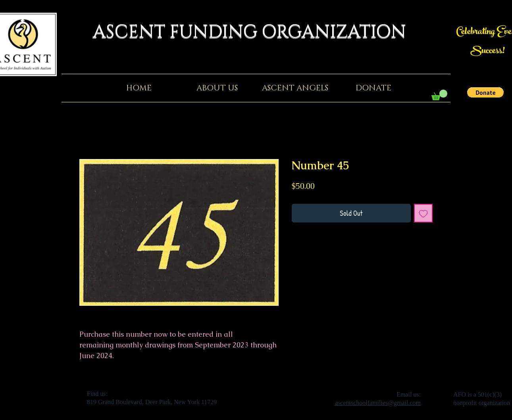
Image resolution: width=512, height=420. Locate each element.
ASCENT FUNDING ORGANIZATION (256, 32)
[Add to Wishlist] (423, 213)
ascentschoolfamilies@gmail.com (378, 403)
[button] (485, 92)
